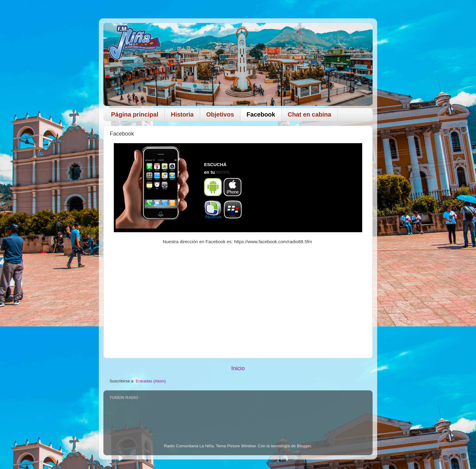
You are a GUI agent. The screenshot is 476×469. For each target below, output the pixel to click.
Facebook (261, 114)
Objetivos (220, 114)
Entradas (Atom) (151, 381)
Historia (182, 114)
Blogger (304, 446)
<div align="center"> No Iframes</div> (302, 188)
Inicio (238, 368)
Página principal (135, 114)
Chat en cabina (309, 114)
